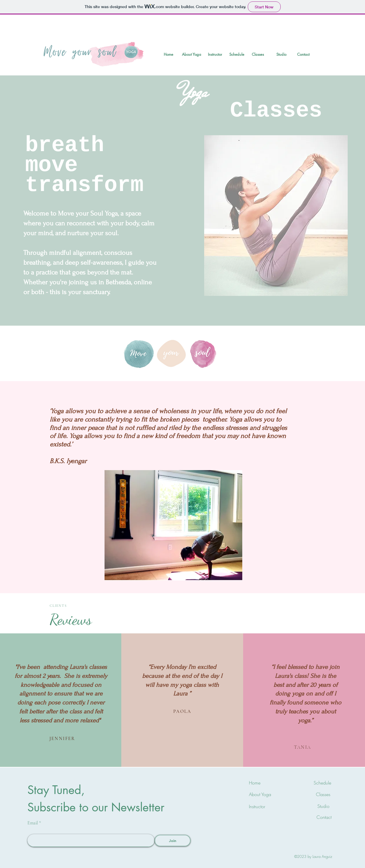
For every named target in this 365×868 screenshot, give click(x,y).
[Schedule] (237, 54)
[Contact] (303, 54)
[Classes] (258, 54)
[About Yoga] (191, 54)
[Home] (168, 54)
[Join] (173, 841)
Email (33, 823)
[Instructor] (215, 54)
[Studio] (281, 54)
